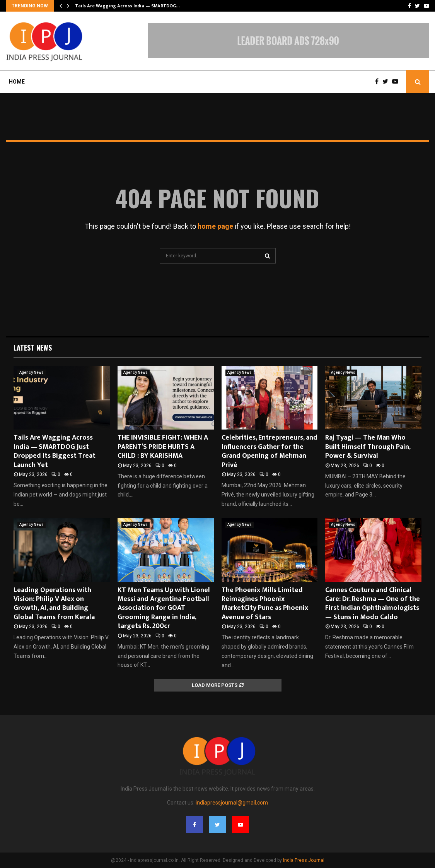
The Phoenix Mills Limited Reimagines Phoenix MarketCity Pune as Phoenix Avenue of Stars (265, 604)
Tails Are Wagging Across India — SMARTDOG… (127, 6)
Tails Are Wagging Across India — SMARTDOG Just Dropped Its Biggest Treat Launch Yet (55, 451)
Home (17, 82)
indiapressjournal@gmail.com (232, 803)
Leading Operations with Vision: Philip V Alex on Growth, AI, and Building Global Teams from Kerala (54, 604)
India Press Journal (304, 860)
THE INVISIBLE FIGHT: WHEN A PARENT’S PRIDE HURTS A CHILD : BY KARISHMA (163, 447)
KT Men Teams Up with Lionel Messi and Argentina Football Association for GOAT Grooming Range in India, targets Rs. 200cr (164, 608)
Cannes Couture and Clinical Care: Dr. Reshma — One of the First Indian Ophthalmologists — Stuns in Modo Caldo (373, 604)
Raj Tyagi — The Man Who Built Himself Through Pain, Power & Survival (368, 447)
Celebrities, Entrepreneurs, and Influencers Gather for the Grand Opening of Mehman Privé (270, 451)
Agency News (32, 372)
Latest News (33, 348)
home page (215, 226)
